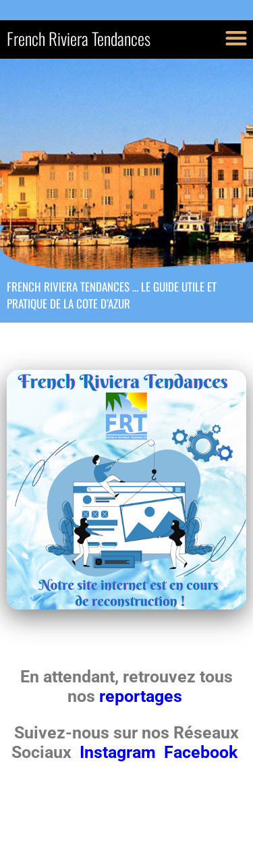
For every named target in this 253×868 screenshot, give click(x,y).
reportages (143, 696)
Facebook (201, 752)
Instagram (120, 752)
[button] (236, 37)
